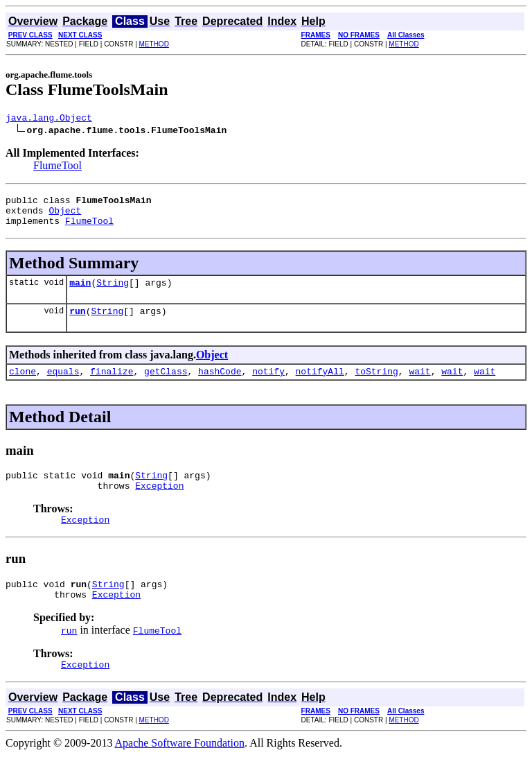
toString (376, 385)
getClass (166, 385)
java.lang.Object (49, 119)
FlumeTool (57, 167)
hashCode (220, 385)
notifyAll (320, 385)
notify (268, 385)
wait (419, 385)
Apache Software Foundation (180, 770)
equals (63, 385)
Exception (159, 504)
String (113, 293)
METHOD (154, 44)
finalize (112, 385)
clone (23, 385)
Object (65, 216)
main (80, 293)
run (77, 323)
